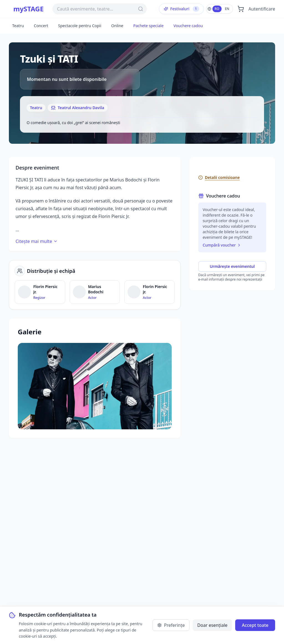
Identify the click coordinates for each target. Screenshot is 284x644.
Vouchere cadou (188, 26)
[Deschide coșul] (241, 9)
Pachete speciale (148, 26)
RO (217, 9)
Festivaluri (181, 9)
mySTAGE (28, 9)
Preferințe (171, 625)
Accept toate (255, 625)
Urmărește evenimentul (232, 266)
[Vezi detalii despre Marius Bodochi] (95, 292)
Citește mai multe (37, 241)
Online (117, 26)
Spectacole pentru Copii (80, 26)
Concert (41, 26)
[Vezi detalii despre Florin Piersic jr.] (40, 292)
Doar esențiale (212, 625)
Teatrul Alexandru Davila (78, 108)
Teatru (18, 26)
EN (227, 9)
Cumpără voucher (222, 245)
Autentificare (262, 9)
